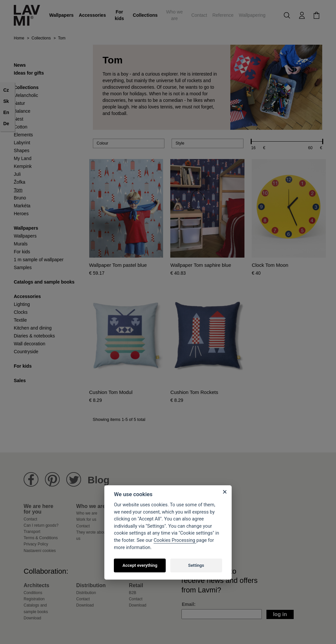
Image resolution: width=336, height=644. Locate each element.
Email (188, 604)
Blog (99, 480)
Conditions (33, 593)
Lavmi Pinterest (52, 480)
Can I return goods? (41, 525)
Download (32, 618)
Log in (280, 614)
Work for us (86, 519)
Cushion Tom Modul (111, 392)
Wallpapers (61, 15)
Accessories (92, 15)
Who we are (174, 15)
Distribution (86, 593)
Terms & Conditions (41, 538)
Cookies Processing (175, 540)
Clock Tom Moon (270, 265)
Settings (196, 565)
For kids (119, 15)
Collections (145, 15)
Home (19, 38)
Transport (32, 532)
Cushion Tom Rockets (194, 392)
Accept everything (140, 565)
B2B (133, 593)
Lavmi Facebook (31, 480)
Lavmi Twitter (74, 480)
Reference (223, 15)
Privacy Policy (36, 544)
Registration (34, 599)
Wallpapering (252, 15)
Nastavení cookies (40, 551)
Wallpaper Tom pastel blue (118, 265)
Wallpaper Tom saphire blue (201, 265)
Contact (199, 15)
